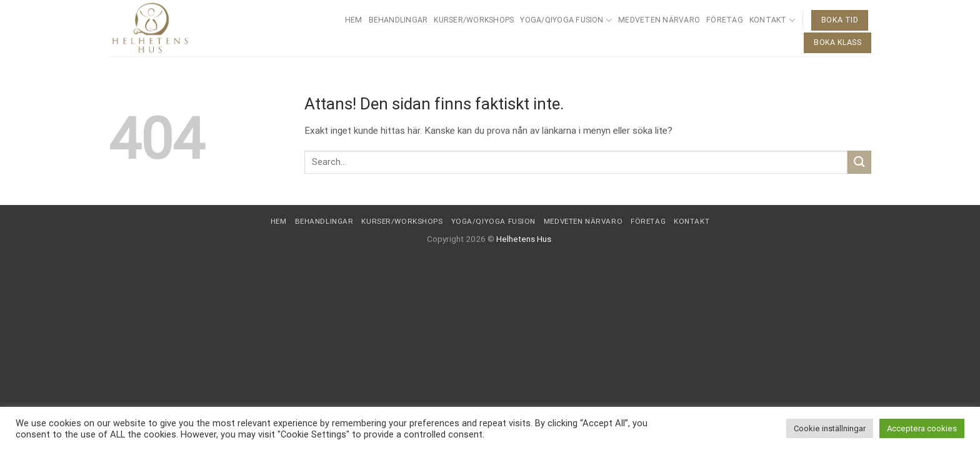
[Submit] (859, 162)
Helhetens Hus (524, 239)
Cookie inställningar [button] (830, 428)
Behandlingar (398, 20)
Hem (354, 20)
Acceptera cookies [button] (922, 428)
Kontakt (772, 20)
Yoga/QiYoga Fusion (566, 20)
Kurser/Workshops (474, 20)
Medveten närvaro (659, 20)
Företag (725, 20)
